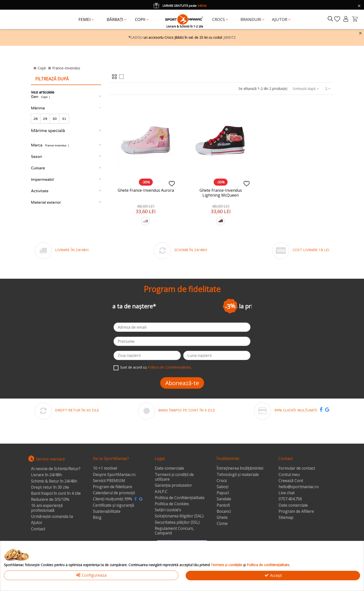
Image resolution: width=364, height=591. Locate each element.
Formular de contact (297, 468)
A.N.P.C (161, 492)
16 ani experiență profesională (47, 508)
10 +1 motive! (105, 468)
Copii (42, 68)
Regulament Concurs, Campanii (174, 531)
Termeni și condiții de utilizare (174, 477)
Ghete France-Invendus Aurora (146, 190)
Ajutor (37, 523)
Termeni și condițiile (226, 565)
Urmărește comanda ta (52, 517)
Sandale (224, 499)
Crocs (222, 481)
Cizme (222, 524)
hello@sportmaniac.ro (299, 487)
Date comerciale (169, 468)
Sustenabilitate (107, 512)
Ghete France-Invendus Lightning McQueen (221, 193)
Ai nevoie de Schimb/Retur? (56, 469)
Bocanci (224, 512)
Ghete (222, 518)
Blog (97, 518)
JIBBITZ (230, 37)
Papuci (223, 493)
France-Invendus (66, 68)
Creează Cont (291, 481)
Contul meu (289, 475)
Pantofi (223, 505)
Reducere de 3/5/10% (50, 500)
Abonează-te (182, 383)
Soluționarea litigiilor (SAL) (179, 516)
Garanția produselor (173, 486)
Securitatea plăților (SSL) (177, 523)
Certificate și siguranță (113, 505)
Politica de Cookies (172, 504)
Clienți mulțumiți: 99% (112, 499)
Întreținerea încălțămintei (240, 468)
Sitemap (286, 518)
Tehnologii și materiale (238, 475)
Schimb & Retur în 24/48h (54, 481)
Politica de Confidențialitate (169, 367)
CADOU (136, 37)
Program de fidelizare (112, 487)
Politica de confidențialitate (268, 565)
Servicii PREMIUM (109, 481)
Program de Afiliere (296, 512)
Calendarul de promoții (114, 493)
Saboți (222, 487)
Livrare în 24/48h (46, 475)
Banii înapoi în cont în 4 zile (56, 494)
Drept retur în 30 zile (50, 487)
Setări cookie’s (168, 510)
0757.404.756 (290, 499)
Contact (38, 529)
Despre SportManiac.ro (114, 475)
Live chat (287, 493)
